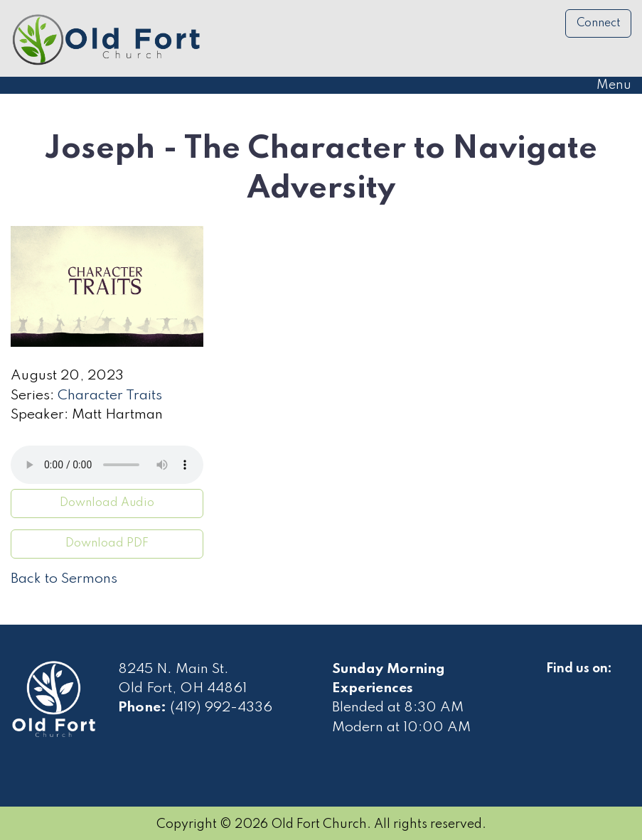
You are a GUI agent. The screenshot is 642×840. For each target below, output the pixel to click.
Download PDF (107, 544)
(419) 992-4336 (221, 708)
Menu (607, 85)
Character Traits (110, 396)
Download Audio (107, 503)
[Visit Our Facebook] (557, 685)
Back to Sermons (64, 579)
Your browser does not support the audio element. (107, 465)
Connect (599, 23)
